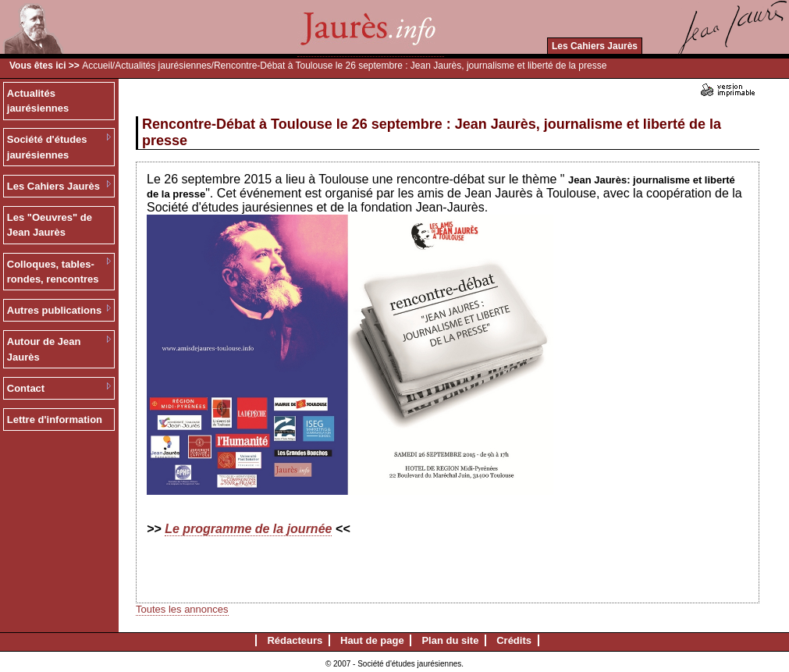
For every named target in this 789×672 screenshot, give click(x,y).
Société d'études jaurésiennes (47, 147)
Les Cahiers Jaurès (595, 46)
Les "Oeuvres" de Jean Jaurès (50, 225)
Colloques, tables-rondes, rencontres (53, 272)
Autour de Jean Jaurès (44, 349)
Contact (26, 388)
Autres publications (54, 310)
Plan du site (450, 640)
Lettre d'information (55, 420)
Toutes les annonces (182, 609)
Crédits (514, 640)
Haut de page (372, 640)
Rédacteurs (295, 640)
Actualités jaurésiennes (163, 66)
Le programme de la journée (248, 529)
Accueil (97, 66)
